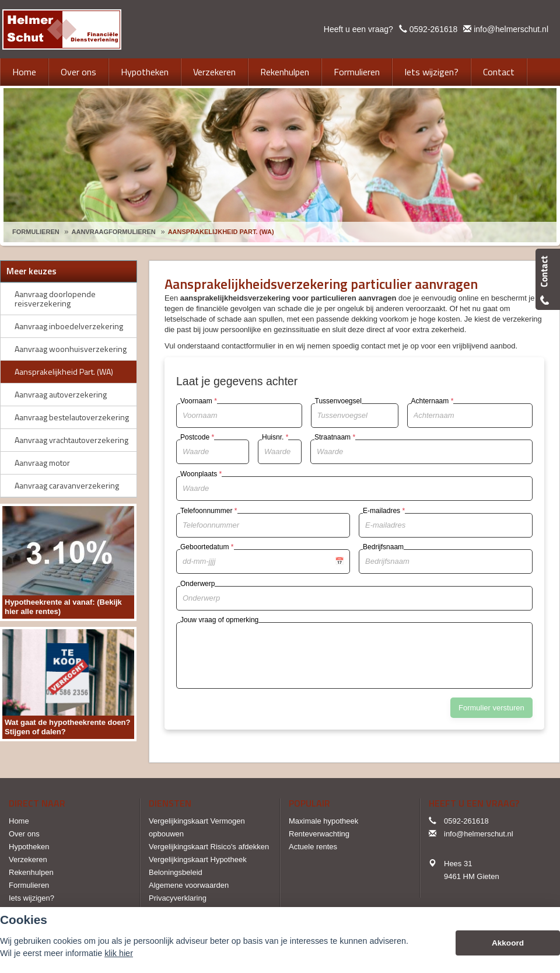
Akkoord (508, 943)
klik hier (119, 953)
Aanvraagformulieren (114, 232)
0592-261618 (434, 29)
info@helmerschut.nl (511, 29)
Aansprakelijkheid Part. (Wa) (221, 232)
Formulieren (36, 232)
